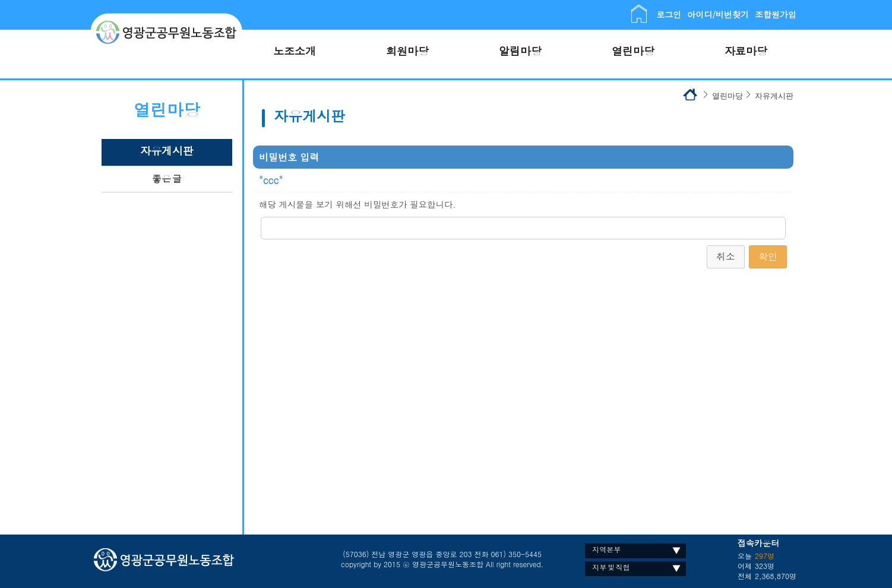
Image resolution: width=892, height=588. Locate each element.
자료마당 (746, 51)
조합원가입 (776, 14)
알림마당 (520, 51)
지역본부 (606, 549)
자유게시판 (167, 151)
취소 (726, 256)
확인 (768, 256)
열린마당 (633, 51)
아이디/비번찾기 (718, 14)
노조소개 (295, 51)
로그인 (669, 14)
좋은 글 (167, 178)
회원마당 (407, 51)
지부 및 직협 (611, 567)
